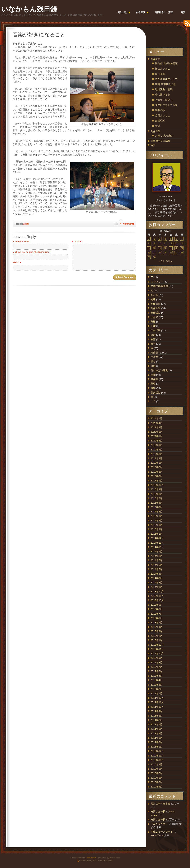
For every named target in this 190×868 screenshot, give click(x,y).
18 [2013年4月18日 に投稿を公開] (165, 248)
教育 (153, 339)
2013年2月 (156, 636)
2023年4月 (156, 423)
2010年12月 (157, 751)
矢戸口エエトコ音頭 (166, 105)
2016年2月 (156, 512)
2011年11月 (157, 702)
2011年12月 (157, 698)
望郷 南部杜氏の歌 (165, 84)
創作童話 (156, 131)
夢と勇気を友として (166, 79)
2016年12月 (157, 485)
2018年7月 (156, 467)
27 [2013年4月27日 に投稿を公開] (176, 253)
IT (152, 277)
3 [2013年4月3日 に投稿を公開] (160, 239)
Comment (77, 242)
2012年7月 (156, 667)
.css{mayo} (91, 858)
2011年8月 (156, 716)
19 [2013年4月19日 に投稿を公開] (171, 248)
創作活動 (156, 304)
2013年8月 (156, 609)
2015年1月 (156, 534)
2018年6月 (156, 472)
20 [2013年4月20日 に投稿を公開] (176, 248)
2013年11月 (157, 596)
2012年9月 (156, 658)
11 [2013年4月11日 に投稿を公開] (165, 243)
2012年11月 (157, 649)
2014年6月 (156, 565)
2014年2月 (156, 583)
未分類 (26, 224)
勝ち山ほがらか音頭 (166, 63)
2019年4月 (156, 450)
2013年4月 (156, 627)
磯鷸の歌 (160, 110)
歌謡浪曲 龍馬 (164, 89)
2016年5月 (156, 498)
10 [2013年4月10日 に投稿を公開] (160, 243)
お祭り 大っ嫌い (164, 136)
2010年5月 (156, 782)
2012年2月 (156, 689)
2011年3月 (156, 738)
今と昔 (154, 295)
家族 (153, 322)
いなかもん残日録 (29, 9)
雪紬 (158, 126)
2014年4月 (156, 574)
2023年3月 (156, 427)
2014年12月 (157, 538)
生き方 (154, 357)
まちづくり (157, 282)
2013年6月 (156, 618)
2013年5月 (156, 623)
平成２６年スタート (162, 832)
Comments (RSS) (105, 861)
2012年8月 (156, 662)
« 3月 (162, 261)
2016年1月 (156, 516)
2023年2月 (156, 432)
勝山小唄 (160, 74)
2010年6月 (156, 778)
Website (17, 262)
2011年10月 (157, 707)
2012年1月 (156, 693)
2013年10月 (157, 600)
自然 (153, 366)
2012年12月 (157, 645)
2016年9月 (156, 489)
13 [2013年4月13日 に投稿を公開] (176, 243)
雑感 (153, 388)
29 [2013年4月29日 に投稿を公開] (149, 257)
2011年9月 (156, 711)
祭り (153, 361)
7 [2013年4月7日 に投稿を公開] (182, 239)
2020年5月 (156, 441)
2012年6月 (156, 671)
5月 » (169, 261)
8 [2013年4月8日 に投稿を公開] (149, 243)
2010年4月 (156, 787)
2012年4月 (156, 680)
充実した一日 (158, 811)
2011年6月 (156, 724)
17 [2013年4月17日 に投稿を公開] (160, 248)
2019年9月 (156, 445)
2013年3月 (156, 631)
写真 (153, 145)
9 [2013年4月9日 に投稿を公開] (154, 243)
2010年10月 (157, 760)
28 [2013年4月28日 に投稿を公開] (182, 253)
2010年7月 (156, 773)
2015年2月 (156, 529)
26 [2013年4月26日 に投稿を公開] (171, 253)
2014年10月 (157, 547)
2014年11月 (157, 543)
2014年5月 (156, 569)
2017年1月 (156, 481)
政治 (153, 335)
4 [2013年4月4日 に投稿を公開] (165, 239)
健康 (153, 299)
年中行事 (156, 330)
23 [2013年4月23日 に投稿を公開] (154, 253)
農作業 (154, 379)
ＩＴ (153, 401)
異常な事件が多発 (161, 804)
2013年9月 (156, 605)
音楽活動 (156, 393)
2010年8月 (156, 769)
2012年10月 (157, 653)
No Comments (127, 224)
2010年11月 (157, 756)
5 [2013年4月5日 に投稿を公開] (171, 239)
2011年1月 (156, 747)
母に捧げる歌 (163, 95)
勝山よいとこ (163, 69)
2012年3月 (156, 685)
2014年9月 (156, 552)
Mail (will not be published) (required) (32, 252)
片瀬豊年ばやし (164, 100)
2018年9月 (156, 458)
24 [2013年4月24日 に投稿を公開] (160, 253)
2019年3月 (156, 454)
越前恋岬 (160, 121)
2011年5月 (156, 729)
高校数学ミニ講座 (161, 141)
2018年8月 (156, 463)
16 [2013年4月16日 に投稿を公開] (154, 248)
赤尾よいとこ (163, 115)
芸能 (153, 375)
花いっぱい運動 (159, 370)
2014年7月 (156, 560)
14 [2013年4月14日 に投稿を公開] (182, 243)
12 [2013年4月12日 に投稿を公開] (171, 243)
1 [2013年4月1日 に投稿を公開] (149, 239)
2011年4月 (156, 733)
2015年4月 (156, 521)
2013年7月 (156, 614)
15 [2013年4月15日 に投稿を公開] (149, 248)
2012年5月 (156, 676)
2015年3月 (156, 525)
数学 (153, 344)
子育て (154, 317)
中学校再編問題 (159, 286)
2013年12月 (157, 592)
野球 (153, 384)
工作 (153, 326)
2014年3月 (156, 578)
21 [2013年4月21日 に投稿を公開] (182, 248)
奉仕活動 (156, 313)
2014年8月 (156, 556)
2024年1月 (156, 418)
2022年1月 (156, 436)
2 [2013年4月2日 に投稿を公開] (154, 239)
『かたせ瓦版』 (159, 824)
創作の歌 (156, 59)
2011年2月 (156, 742)
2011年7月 (156, 720)
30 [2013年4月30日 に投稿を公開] (154, 257)
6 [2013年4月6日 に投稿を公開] (176, 239)
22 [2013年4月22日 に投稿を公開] (149, 253)
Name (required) (21, 242)
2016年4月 (156, 503)
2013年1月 (156, 640)
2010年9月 (156, 764)
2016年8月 (156, 494)
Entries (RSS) (86, 861)
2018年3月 (156, 476)
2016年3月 (156, 507)
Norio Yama (157, 835)
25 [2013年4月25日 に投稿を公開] (165, 253)
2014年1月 (156, 587)
